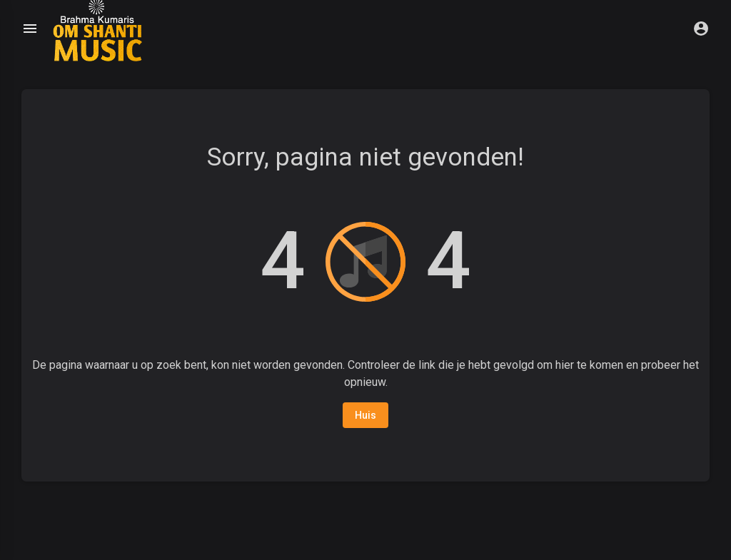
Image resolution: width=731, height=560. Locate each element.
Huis (365, 415)
